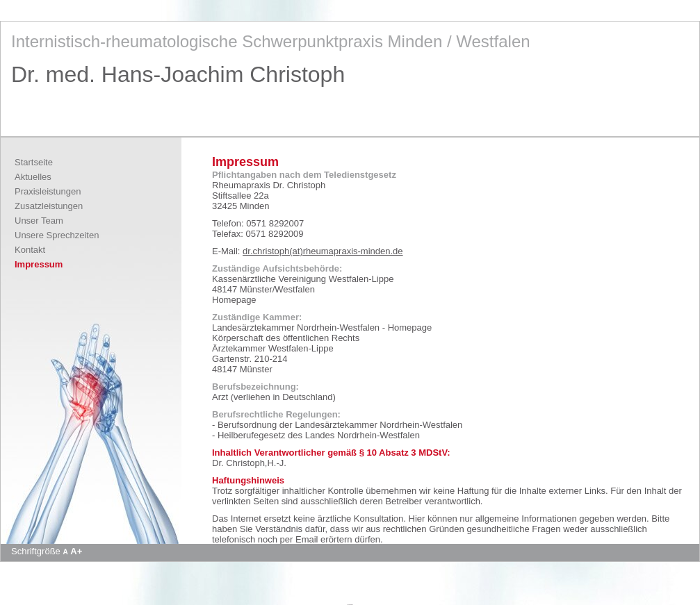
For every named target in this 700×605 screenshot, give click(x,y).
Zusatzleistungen (49, 206)
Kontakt (30, 250)
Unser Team (39, 221)
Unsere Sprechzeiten (57, 235)
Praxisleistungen (48, 191)
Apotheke (350, 604)
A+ (76, 551)
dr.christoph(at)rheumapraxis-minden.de (323, 251)
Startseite (34, 162)
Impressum (39, 264)
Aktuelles (33, 177)
